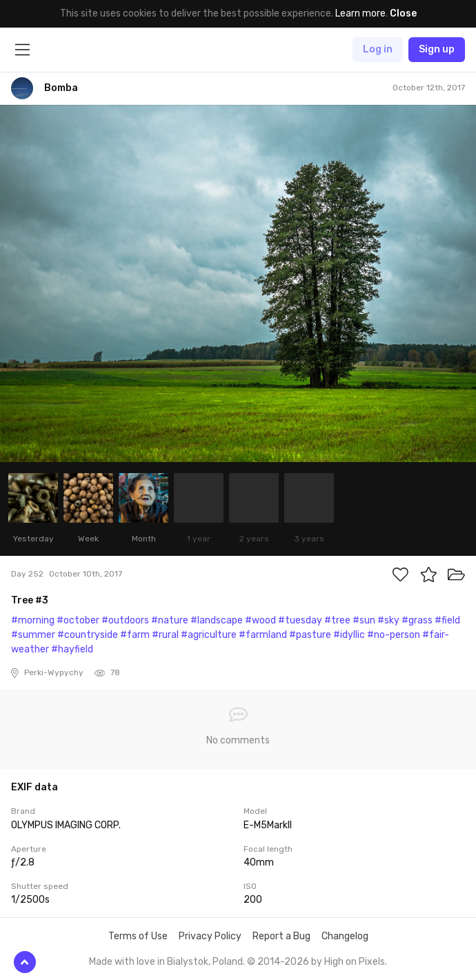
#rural (165, 635)
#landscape (217, 620)
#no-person (394, 635)
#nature (170, 620)
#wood (260, 620)
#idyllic (349, 635)
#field (447, 620)
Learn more (360, 13)
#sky (388, 620)
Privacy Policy (210, 936)
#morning (33, 620)
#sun (364, 620)
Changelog (345, 936)
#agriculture (209, 635)
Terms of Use (138, 936)
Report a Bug (281, 936)
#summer (33, 635)
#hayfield (72, 649)
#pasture (310, 635)
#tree (337, 620)
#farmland (263, 635)
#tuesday (300, 620)
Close (403, 13)
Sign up (437, 49)
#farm (135, 635)
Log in (378, 49)
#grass (417, 620)
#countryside (88, 635)
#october (78, 620)
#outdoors (125, 620)
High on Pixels (355, 962)
